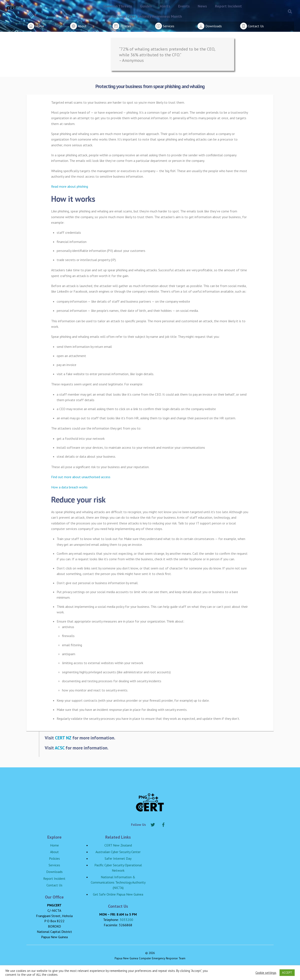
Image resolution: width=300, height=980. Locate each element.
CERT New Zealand (118, 845)
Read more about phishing (70, 186)
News (202, 6)
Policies (54, 858)
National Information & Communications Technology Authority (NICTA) (118, 882)
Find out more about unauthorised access (81, 477)
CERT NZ (63, 738)
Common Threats (118, 6)
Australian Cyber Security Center (118, 852)
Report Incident (228, 6)
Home (54, 845)
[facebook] (163, 824)
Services (54, 865)
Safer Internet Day (118, 858)
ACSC (60, 748)
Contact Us (54, 885)
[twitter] (153, 824)
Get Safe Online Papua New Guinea (118, 894)
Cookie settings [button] (266, 973)
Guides (146, 6)
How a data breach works (69, 487)
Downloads (54, 872)
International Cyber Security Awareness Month (143, 16)
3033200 (126, 920)
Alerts (165, 6)
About (54, 852)
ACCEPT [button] (287, 973)
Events (184, 6)
